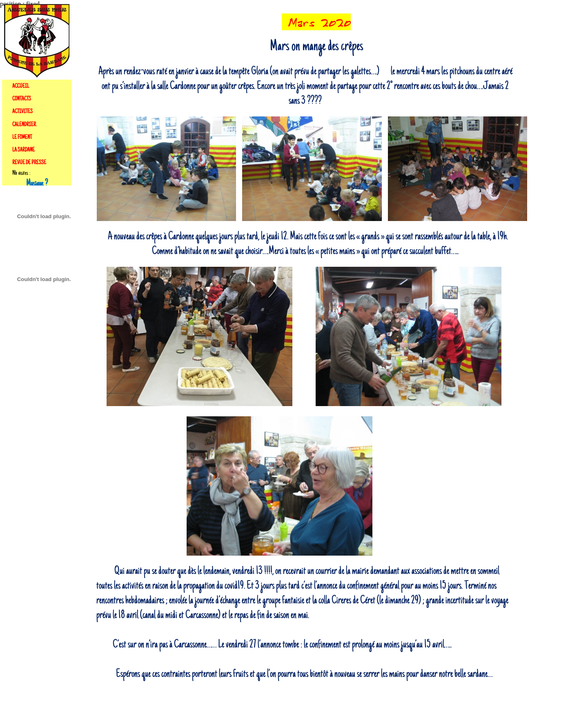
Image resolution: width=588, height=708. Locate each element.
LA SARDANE (23, 150)
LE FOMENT (22, 137)
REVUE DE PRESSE (29, 163)
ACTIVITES (22, 112)
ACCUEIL (21, 86)
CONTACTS (22, 99)
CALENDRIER (24, 125)
